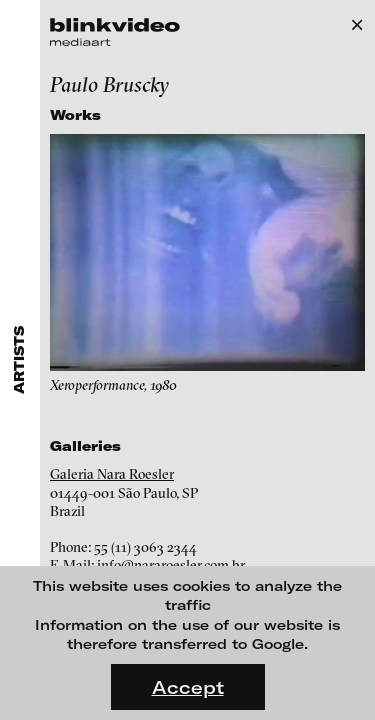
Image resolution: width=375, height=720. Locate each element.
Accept (188, 687)
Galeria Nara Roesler (112, 474)
